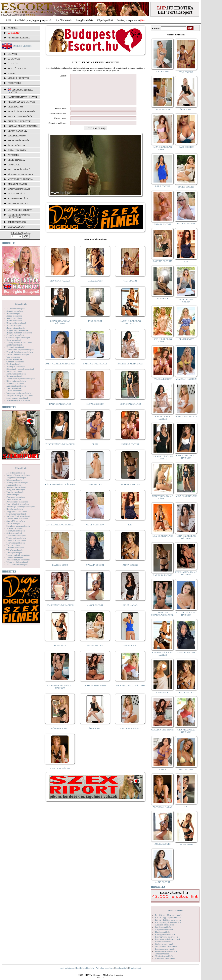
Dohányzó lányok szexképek (19, 342)
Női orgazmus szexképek (17, 482)
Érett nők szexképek (15, 347)
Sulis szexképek (14, 523)
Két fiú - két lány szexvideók (168, 920)
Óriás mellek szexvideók (166, 946)
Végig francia (16, 160)
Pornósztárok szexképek (17, 502)
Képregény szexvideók (165, 934)
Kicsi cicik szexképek (16, 381)
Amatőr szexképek (15, 311)
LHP (9, 20)
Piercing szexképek (15, 492)
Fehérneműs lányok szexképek (20, 350)
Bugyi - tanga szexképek (17, 330)
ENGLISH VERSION (22, 46)
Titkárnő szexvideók (164, 956)
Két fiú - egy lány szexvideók (168, 917)
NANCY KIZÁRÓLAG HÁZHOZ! (163, 497)
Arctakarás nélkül (20, 169)
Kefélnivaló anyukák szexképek (21, 379)
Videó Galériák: (175, 910)
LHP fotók (14, 165)
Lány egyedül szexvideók (166, 937)
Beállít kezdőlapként (85, 968)
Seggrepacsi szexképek (17, 511)
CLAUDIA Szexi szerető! (95, 692)
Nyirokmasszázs (18, 198)
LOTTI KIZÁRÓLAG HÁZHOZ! (60, 370)
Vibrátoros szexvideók (165, 958)
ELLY (186, 806)
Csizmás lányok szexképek (18, 337)
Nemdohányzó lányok (21, 102)
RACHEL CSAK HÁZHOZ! (130, 370)
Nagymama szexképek (16, 478)
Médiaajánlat (135, 968)
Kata (130, 531)
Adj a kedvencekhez (105, 968)
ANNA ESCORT (163, 882)
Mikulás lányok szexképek (18, 400)
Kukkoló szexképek (15, 383)
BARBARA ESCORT (130, 490)
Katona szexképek (14, 376)
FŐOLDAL (13, 28)
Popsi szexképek (14, 499)
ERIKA (95, 450)
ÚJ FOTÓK (13, 64)
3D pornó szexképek (15, 308)
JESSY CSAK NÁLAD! (130, 734)
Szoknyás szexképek (16, 531)
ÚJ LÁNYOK (14, 59)
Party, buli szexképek (16, 490)
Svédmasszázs (16, 194)
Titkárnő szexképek (15, 548)
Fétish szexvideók (163, 927)
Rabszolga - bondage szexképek (21, 507)
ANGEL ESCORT (95, 611)
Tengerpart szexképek (16, 538)
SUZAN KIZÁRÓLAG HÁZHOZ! (60, 328)
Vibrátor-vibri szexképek (17, 562)
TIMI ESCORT (130, 287)
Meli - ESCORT (186, 770)
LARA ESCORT (130, 651)
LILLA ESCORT (95, 287)
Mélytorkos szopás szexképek (20, 395)
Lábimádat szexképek (16, 386)
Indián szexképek (14, 371)
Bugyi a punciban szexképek (19, 333)
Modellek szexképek (16, 473)
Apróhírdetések (64, 20)
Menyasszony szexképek (17, 398)
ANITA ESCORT (130, 571)
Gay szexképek (13, 357)
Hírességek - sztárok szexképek (20, 369)
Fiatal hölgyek (17, 150)
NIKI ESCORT (95, 490)
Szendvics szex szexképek (18, 526)
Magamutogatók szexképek (19, 393)
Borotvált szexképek (15, 328)
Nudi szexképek (14, 485)
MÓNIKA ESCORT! (60, 734)
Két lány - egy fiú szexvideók (168, 922)
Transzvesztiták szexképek (18, 555)
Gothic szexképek (14, 359)
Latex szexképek (14, 388)
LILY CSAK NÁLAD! (60, 287)
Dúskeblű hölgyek (19, 121)
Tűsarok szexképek (15, 557)
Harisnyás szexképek (16, 366)
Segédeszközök (17, 136)
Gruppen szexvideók (164, 929)
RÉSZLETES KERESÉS (19, 38)
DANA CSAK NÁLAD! (60, 410)
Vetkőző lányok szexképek (18, 560)
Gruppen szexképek (15, 362)
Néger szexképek (14, 480)
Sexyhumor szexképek (16, 514)
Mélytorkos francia (20, 179)
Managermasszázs (19, 189)
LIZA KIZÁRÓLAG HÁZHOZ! (60, 611)
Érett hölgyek (17, 145)
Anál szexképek (13, 313)
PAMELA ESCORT (130, 450)
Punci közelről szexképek (18, 504)
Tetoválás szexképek (16, 543)
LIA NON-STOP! (60, 571)
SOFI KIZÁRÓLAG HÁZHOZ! (60, 531)
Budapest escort (18, 203)
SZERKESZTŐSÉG (17, 222)
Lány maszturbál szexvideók (168, 939)
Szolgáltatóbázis (84, 20)
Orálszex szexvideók (164, 944)
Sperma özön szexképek (17, 519)
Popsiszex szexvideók (165, 949)
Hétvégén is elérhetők (22, 111)
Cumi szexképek (14, 340)
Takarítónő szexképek (16, 535)
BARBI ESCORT (95, 651)
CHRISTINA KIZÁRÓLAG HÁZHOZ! (60, 693)
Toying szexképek (14, 552)
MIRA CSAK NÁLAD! (130, 410)
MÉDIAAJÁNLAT (16, 227)
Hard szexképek (14, 364)
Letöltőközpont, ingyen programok (34, 20)
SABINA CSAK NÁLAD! (95, 370)
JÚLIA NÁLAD (130, 611)
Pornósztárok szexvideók (166, 951)
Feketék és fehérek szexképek (20, 352)
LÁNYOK (12, 54)
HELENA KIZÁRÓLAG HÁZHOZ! (186, 573)
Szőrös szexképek (14, 533)
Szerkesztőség (121, 968)
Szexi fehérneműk (19, 140)
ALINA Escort (60, 651)
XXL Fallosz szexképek (17, 564)
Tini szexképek (13, 545)
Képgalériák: (21, 304)
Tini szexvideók (162, 954)
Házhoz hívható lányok (22, 97)
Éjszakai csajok (17, 184)
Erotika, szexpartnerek (128, 20)
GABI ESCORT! (186, 147)
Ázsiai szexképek (14, 318)
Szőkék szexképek (15, 528)
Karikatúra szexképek (16, 374)
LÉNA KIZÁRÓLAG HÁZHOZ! (60, 490)
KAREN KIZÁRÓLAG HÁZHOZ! (130, 328)
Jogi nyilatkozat (68, 968)
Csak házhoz (15, 107)
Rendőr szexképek (15, 509)
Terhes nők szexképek (16, 540)
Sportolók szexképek (16, 521)
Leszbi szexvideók (163, 942)
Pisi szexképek (13, 494)
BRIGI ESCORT (186, 339)
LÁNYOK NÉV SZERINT (20, 210)
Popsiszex (13, 155)
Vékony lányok (17, 131)
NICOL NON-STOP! (95, 531)
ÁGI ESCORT (95, 734)
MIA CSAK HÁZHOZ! (186, 379)
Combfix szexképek (15, 335)
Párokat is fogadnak (20, 174)
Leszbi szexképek (14, 391)
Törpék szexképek (14, 550)
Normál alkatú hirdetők (23, 126)
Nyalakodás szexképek (17, 487)
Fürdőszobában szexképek (18, 354)
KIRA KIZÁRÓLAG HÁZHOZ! (130, 692)
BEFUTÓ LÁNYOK (17, 68)
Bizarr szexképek (14, 325)
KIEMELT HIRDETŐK (18, 78)
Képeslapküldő (105, 20)
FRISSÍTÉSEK (14, 83)
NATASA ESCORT (95, 410)
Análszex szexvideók (164, 925)
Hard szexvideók (163, 932)
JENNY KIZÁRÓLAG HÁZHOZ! (60, 450)
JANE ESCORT (95, 327)
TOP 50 (11, 73)
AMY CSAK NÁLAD (60, 775)
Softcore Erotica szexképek (18, 516)
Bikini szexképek (14, 321)
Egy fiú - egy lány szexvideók (168, 915)
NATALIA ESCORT (95, 571)
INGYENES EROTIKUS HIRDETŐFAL (19, 216)
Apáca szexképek (14, 316)
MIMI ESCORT (163, 692)
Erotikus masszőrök (20, 116)
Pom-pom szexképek (16, 497)
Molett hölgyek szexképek (18, 475)
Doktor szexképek (14, 345)
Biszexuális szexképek (16, 323)
